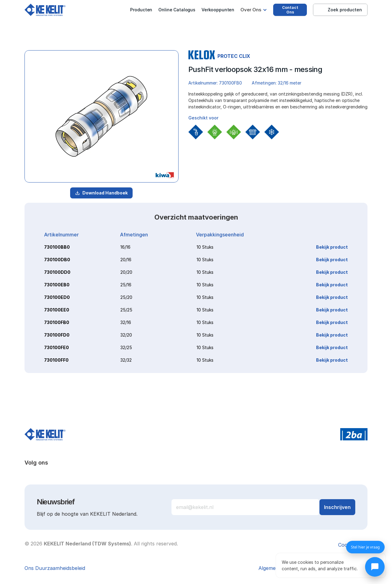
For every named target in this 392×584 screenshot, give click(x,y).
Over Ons (251, 10)
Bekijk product (332, 247)
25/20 (126, 297)
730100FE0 (57, 347)
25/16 (126, 285)
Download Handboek (101, 193)
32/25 (126, 347)
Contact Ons (290, 10)
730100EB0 (57, 285)
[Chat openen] (375, 567)
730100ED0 (57, 297)
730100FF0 (56, 360)
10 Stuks (205, 247)
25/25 (126, 310)
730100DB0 (57, 260)
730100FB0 (57, 322)
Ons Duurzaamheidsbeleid (55, 568)
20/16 (126, 260)
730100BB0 (57, 247)
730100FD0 (57, 335)
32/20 (126, 335)
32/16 (126, 322)
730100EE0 (57, 310)
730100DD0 (57, 272)
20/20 (126, 272)
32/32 (126, 360)
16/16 (125, 247)
